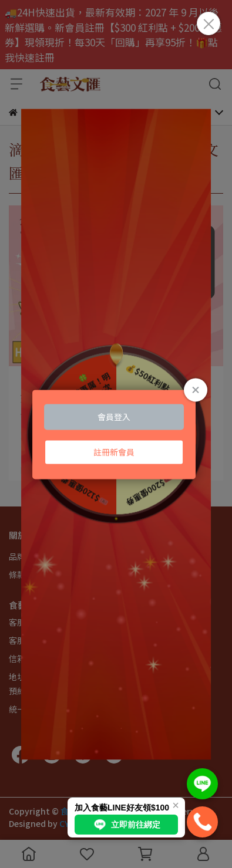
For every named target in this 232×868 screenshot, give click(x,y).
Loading (116, 434)
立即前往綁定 (126, 825)
